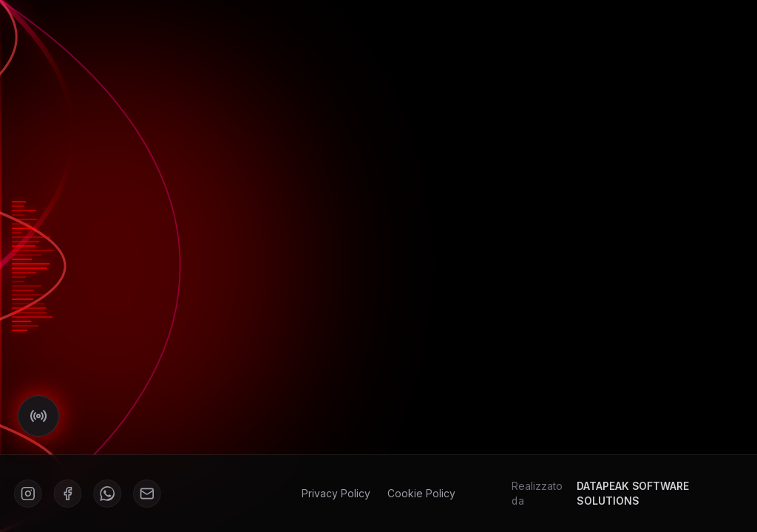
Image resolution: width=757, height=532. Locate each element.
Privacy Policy (336, 493)
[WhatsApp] (111, 493)
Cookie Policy (421, 493)
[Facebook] (71, 493)
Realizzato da (624, 493)
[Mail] (150, 493)
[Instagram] (32, 493)
